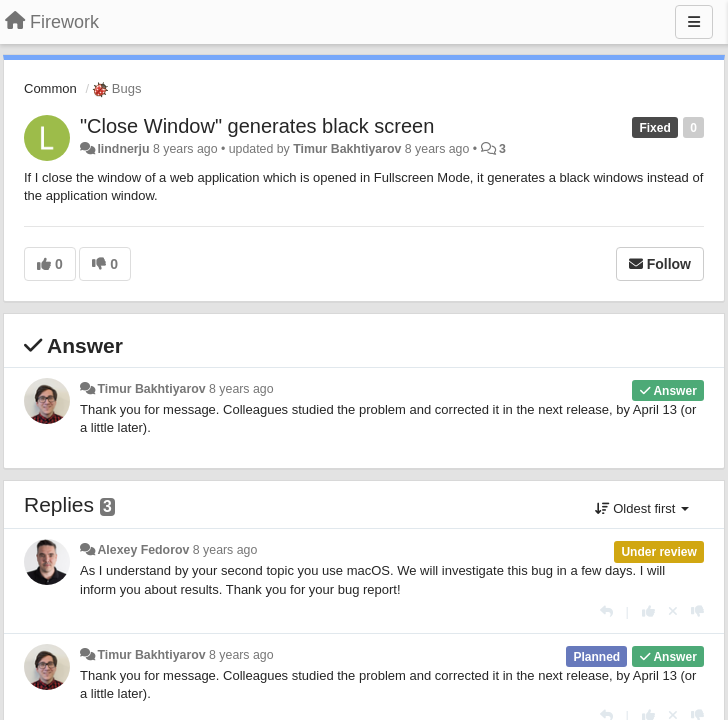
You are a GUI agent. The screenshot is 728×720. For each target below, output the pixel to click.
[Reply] (606, 611)
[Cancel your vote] (673, 611)
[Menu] (694, 22)
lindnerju (123, 149)
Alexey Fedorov (143, 550)
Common (50, 88)
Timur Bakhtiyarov (347, 149)
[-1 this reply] (697, 611)
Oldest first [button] (642, 508)
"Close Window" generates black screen (257, 126)
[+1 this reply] (648, 611)
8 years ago (241, 389)
